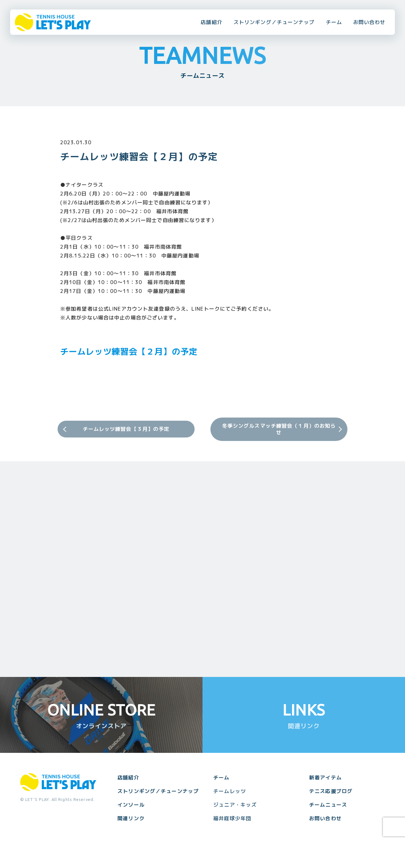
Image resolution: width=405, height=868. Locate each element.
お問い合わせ (369, 22)
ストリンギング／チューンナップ (274, 22)
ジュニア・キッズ (235, 805)
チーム (334, 22)
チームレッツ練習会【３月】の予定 (126, 429)
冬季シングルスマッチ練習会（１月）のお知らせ (279, 429)
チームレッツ (230, 791)
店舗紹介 (211, 22)
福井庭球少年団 (232, 818)
